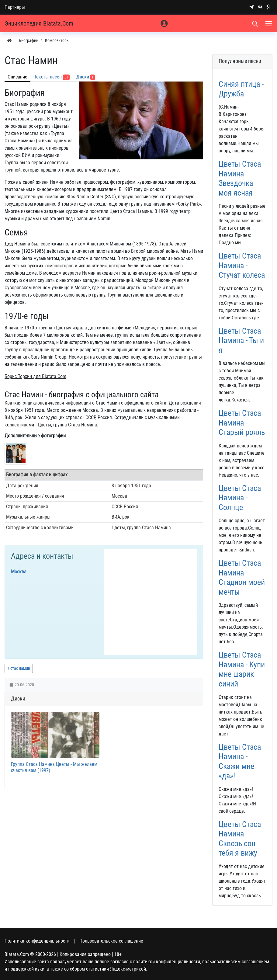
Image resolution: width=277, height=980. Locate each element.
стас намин (20, 668)
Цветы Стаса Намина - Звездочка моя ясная (240, 178)
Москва (19, 572)
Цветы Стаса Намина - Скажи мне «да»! (240, 761)
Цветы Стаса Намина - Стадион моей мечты (242, 577)
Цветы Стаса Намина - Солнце (240, 498)
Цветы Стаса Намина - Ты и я (241, 341)
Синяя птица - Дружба (241, 89)
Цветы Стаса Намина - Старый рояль (242, 423)
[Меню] (269, 23)
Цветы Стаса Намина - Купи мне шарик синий (242, 669)
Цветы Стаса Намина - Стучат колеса (242, 265)
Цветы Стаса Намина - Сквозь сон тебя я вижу (240, 839)
